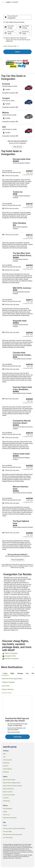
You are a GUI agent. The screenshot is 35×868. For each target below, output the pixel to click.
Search (18, 52)
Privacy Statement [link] (8, 809)
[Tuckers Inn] (17, 205)
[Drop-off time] (25, 33)
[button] (17, 46)
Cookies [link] (5, 812)
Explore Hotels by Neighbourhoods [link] (12, 783)
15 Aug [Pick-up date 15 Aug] (10, 28)
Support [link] (5, 825)
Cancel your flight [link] (7, 832)
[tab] (5, 673)
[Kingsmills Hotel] (17, 334)
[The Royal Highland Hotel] (17, 535)
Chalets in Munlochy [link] (8, 689)
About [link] (4, 754)
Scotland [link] (8, 2)
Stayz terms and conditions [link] (10, 818)
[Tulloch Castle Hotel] (17, 467)
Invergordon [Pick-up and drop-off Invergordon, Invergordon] (11, 18)
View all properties (17, 560)
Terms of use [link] (6, 815)
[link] (17, 654)
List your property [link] (7, 760)
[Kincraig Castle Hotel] (17, 173)
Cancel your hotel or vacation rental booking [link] (14, 828)
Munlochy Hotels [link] (7, 693)
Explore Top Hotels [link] (8, 792)
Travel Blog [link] (6, 798)
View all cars (17, 147)
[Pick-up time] (10, 33)
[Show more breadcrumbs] (3, 2)
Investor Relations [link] (7, 769)
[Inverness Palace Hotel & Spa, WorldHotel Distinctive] (17, 401)
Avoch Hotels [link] (6, 686)
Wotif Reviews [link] (6, 801)
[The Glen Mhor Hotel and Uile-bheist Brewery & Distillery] (17, 268)
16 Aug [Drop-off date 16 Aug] (25, 28)
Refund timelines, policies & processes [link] (13, 835)
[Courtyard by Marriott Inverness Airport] (17, 434)
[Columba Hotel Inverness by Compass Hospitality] (17, 367)
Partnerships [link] (6, 763)
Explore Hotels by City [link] (8, 789)
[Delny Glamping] (17, 235)
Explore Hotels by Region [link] (9, 780)
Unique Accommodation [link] (9, 795)
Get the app (17, 737)
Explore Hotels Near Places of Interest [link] (12, 786)
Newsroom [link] (6, 766)
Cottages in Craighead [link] (8, 682)
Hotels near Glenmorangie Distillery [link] (12, 679)
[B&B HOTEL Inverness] (17, 302)
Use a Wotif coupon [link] (8, 838)
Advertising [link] (6, 772)
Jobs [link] (4, 757)
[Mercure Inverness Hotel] (17, 501)
